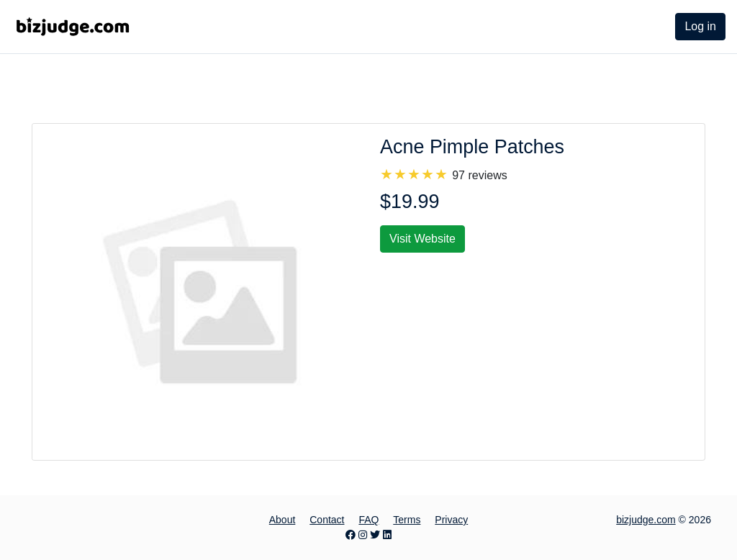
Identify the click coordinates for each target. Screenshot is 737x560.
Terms (407, 520)
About (282, 520)
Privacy (451, 520)
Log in (700, 26)
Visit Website (422, 239)
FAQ (368, 520)
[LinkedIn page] (387, 535)
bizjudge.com (646, 520)
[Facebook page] (351, 535)
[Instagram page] (363, 535)
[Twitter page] (375, 535)
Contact (327, 520)
